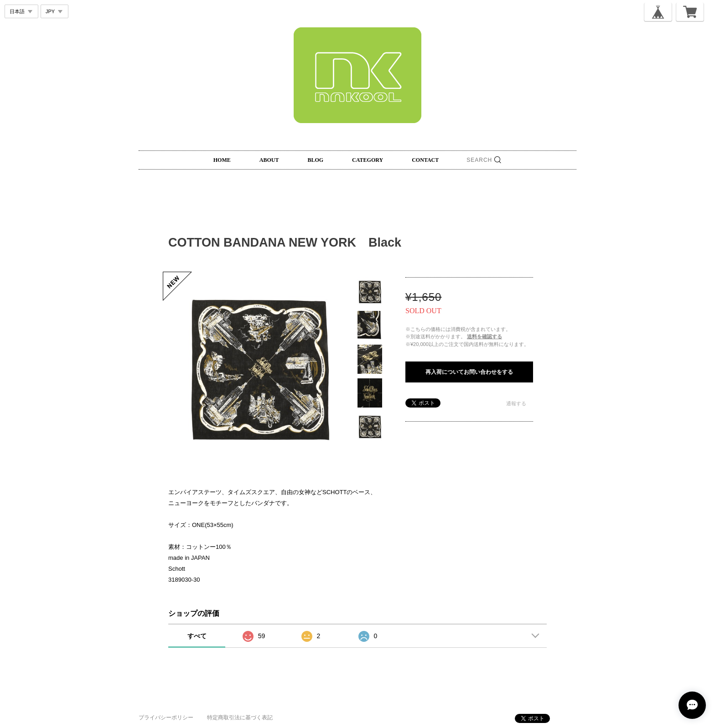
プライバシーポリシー (166, 718)
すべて (197, 636)
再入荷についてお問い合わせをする (469, 372)
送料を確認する (484, 336)
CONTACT (425, 160)
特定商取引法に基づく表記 (240, 718)
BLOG (315, 160)
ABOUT (269, 160)
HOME (222, 160)
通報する (516, 403)
